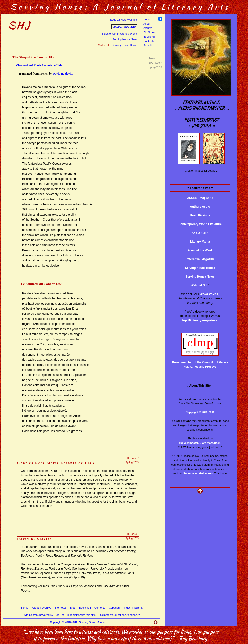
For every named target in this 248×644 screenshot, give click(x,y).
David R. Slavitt (63, 74)
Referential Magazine (200, 259)
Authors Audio (200, 207)
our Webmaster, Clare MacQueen (200, 443)
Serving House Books (125, 45)
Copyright (115, 608)
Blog (73, 608)
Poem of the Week (200, 250)
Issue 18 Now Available (124, 20)
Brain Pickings (200, 215)
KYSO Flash (200, 233)
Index (127, 608)
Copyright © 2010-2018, (78, 622)
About (147, 24)
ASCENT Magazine (200, 198)
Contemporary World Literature (200, 224)
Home (147, 19)
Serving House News (125, 39)
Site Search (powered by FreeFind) (45, 615)
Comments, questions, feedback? (120, 615)
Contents (149, 41)
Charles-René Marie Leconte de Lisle (39, 65)
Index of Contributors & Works (120, 34)
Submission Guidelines (198, 473)
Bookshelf (149, 37)
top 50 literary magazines (200, 320)
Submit (147, 45)
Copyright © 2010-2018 (200, 412)
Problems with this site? (82, 615)
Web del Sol (199, 285)
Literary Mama (200, 242)
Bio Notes (149, 32)
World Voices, (209, 294)
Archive (148, 28)
